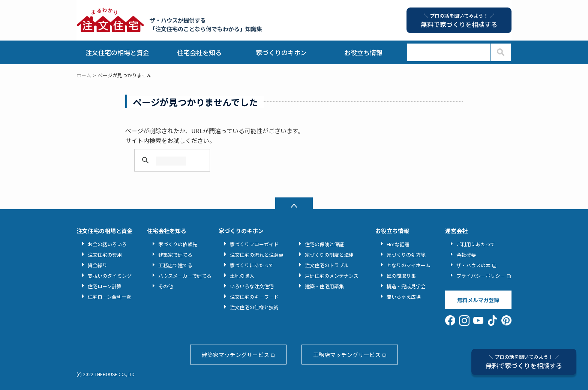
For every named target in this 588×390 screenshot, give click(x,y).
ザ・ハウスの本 (473, 265)
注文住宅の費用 (105, 255)
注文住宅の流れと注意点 (257, 255)
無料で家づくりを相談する (524, 362)
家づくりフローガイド (254, 244)
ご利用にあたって (476, 244)
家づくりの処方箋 (406, 255)
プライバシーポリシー (481, 276)
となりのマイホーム (409, 265)
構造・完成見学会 (406, 286)
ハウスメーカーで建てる (185, 276)
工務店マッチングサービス (347, 355)
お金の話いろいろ (107, 244)
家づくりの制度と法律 (329, 255)
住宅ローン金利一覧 (109, 297)
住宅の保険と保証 (324, 244)
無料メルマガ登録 (478, 300)
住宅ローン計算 (105, 286)
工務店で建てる (175, 265)
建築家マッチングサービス (235, 355)
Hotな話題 (398, 244)
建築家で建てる (175, 255)
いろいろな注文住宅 (252, 286)
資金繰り (97, 265)
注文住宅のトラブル (327, 265)
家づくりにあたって (252, 265)
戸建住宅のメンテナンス (332, 276)
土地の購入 (242, 276)
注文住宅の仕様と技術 (254, 307)
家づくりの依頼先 (178, 244)
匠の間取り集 (401, 276)
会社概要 (466, 255)
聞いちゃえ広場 (404, 297)
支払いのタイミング (110, 276)
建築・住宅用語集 (324, 286)
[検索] (171, 161)
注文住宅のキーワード (254, 297)
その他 (166, 286)
